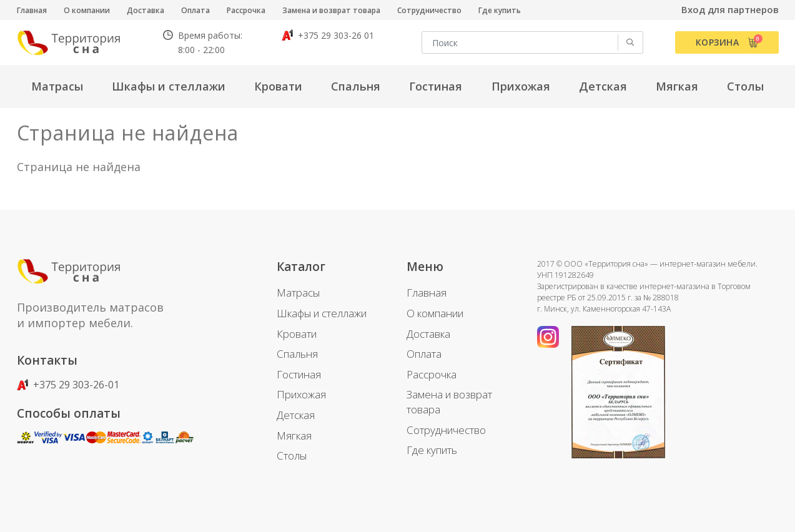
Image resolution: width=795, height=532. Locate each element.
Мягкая (294, 436)
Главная (32, 10)
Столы (292, 456)
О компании (87, 10)
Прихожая (301, 394)
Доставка (146, 10)
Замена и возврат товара (331, 10)
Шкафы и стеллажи (322, 313)
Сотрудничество (429, 10)
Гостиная (299, 374)
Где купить (500, 10)
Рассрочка (246, 10)
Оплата (195, 10)
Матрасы (298, 293)
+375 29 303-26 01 (328, 35)
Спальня (297, 354)
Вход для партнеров (730, 9)
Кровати (297, 334)
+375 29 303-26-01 (68, 385)
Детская (296, 415)
